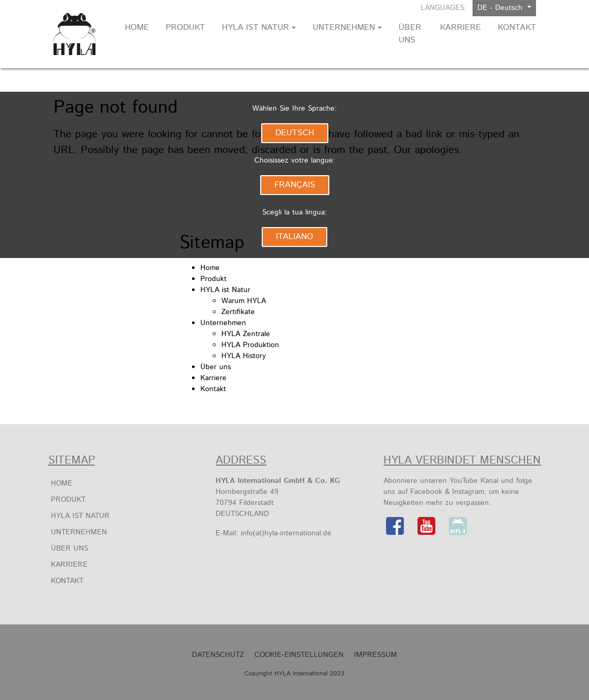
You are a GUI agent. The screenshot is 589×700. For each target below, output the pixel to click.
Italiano (294, 237)
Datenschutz (218, 655)
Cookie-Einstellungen (299, 655)
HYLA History (244, 356)
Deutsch (295, 133)
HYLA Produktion (250, 345)
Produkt (213, 279)
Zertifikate (238, 312)
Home (210, 268)
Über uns (216, 367)
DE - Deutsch (501, 8)
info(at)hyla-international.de (286, 533)
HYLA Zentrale (246, 334)
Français (295, 185)
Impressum (376, 655)
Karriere (213, 378)
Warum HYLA (244, 301)
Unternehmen (223, 323)
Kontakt (213, 389)
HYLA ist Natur (225, 290)
